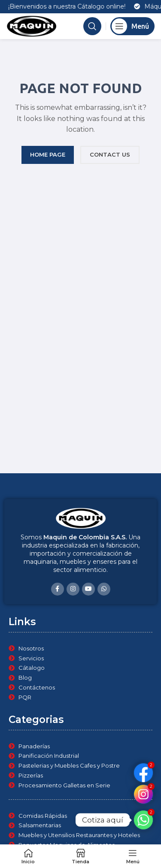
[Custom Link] (143, 794)
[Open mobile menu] (132, 26)
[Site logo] (32, 26)
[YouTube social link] (88, 589)
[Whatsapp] (143, 820)
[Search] (92, 26)
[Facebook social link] (58, 589)
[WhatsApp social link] (104, 589)
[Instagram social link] (73, 589)
